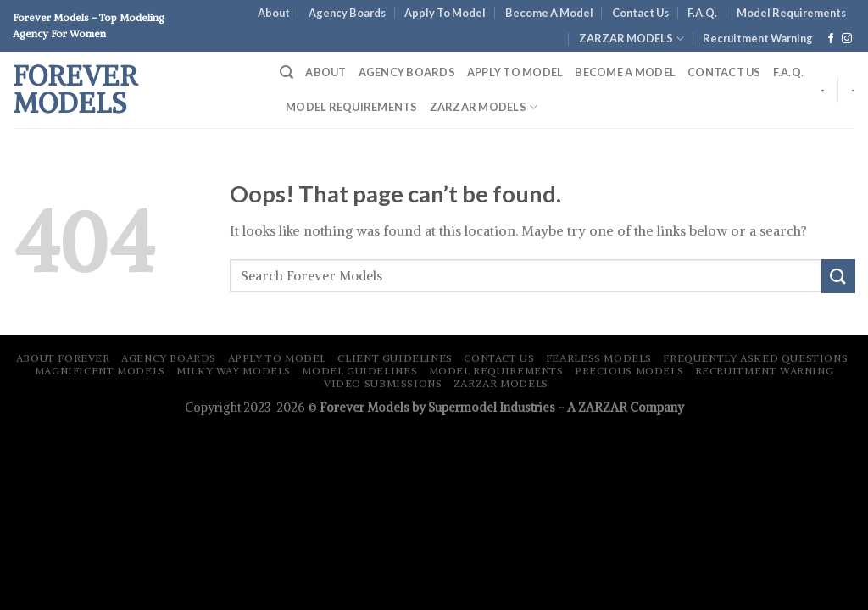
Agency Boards (347, 13)
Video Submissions (383, 383)
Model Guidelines (359, 371)
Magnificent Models (100, 371)
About (274, 13)
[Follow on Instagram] (847, 39)
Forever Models (75, 90)
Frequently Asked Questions (755, 358)
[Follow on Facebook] (831, 39)
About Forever (63, 358)
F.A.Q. (702, 13)
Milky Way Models (234, 371)
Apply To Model (445, 13)
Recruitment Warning (765, 371)
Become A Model (549, 13)
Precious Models (629, 371)
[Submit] (838, 276)
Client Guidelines (395, 358)
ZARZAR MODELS (632, 39)
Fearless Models (599, 358)
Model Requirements (791, 13)
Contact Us (640, 13)
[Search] (287, 72)
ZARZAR (603, 408)
